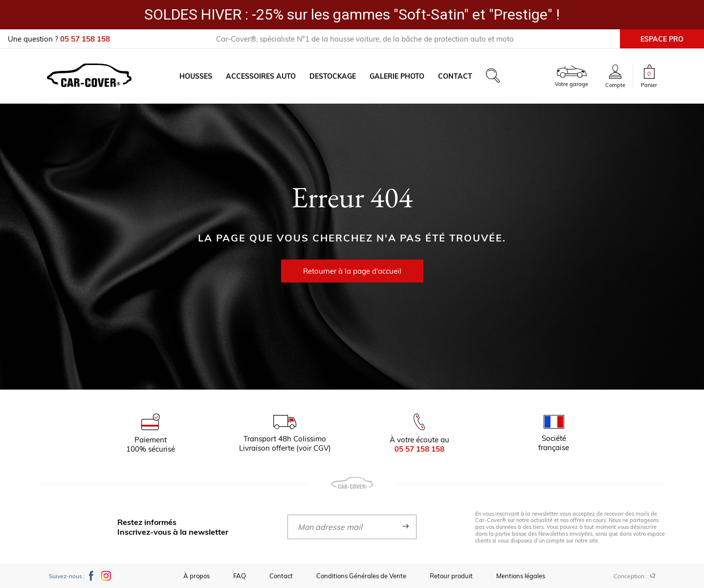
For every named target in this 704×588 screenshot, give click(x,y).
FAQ (240, 576)
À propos (197, 576)
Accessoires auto (261, 76)
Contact (455, 76)
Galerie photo (397, 76)
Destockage (333, 76)
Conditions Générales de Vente (361, 576)
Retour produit (451, 576)
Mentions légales (521, 576)
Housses (196, 76)
